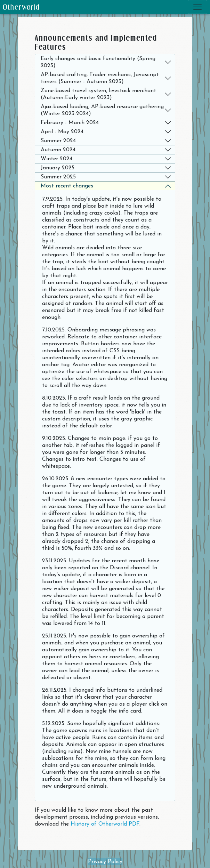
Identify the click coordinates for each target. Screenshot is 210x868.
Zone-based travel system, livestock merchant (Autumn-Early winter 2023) (98, 94)
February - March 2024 (70, 123)
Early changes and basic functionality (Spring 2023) (98, 62)
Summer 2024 (58, 141)
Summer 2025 (58, 177)
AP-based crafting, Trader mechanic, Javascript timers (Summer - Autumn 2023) (100, 78)
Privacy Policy (105, 862)
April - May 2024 (62, 132)
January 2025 (58, 168)
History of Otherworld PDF (105, 824)
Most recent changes (67, 186)
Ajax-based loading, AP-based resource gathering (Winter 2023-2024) (102, 110)
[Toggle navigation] (197, 7)
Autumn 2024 (58, 150)
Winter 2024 (56, 159)
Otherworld (21, 7)
